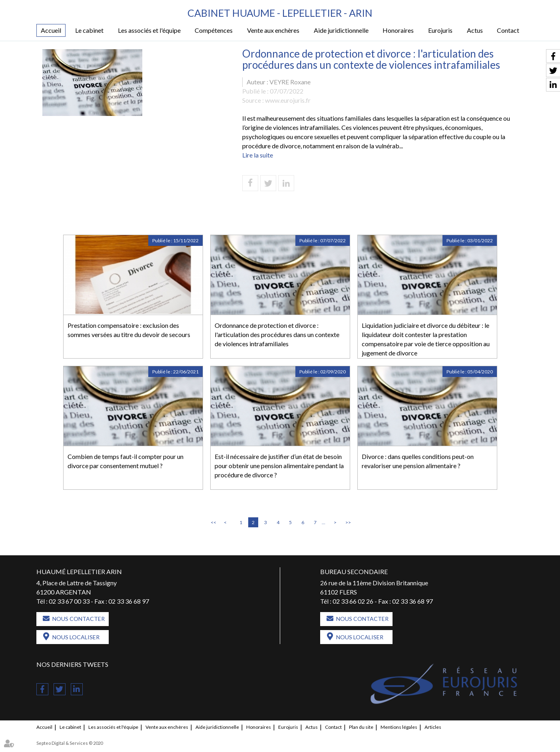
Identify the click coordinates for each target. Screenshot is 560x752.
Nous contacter (79, 619)
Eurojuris (440, 30)
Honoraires (398, 30)
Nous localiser (76, 637)
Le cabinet (89, 30)
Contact (508, 30)
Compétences (214, 30)
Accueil (51, 30)
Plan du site (361, 727)
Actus (475, 30)
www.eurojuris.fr (288, 100)
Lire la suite (258, 155)
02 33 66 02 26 (353, 601)
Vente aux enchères (273, 30)
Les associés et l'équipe (149, 30)
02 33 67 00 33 (69, 601)
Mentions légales (399, 727)
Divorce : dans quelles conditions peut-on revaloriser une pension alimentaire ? (418, 461)
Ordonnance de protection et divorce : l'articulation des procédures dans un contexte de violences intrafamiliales (277, 334)
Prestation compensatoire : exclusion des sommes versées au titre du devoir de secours (129, 330)
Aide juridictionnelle (341, 30)
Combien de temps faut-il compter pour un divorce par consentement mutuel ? (126, 461)
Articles (433, 727)
